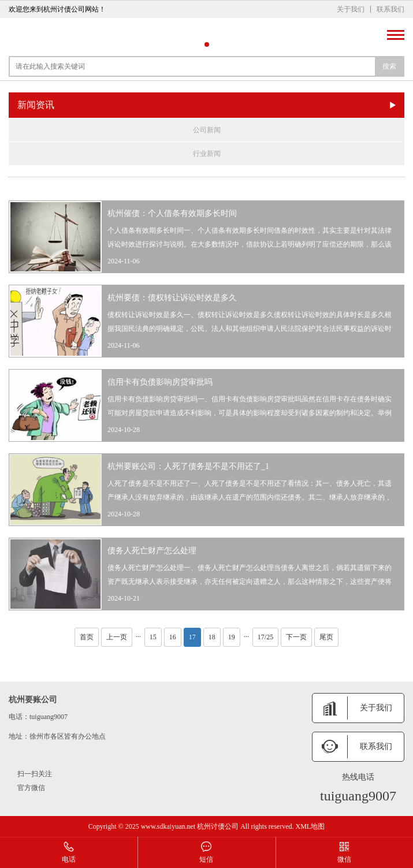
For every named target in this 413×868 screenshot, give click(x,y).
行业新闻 (207, 154)
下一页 (296, 637)
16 (173, 637)
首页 (87, 637)
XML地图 (310, 826)
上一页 (117, 637)
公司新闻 (207, 130)
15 (153, 637)
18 (212, 637)
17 (192, 637)
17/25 (265, 637)
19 (232, 637)
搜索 (389, 66)
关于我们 (351, 9)
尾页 (326, 637)
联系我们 (390, 9)
